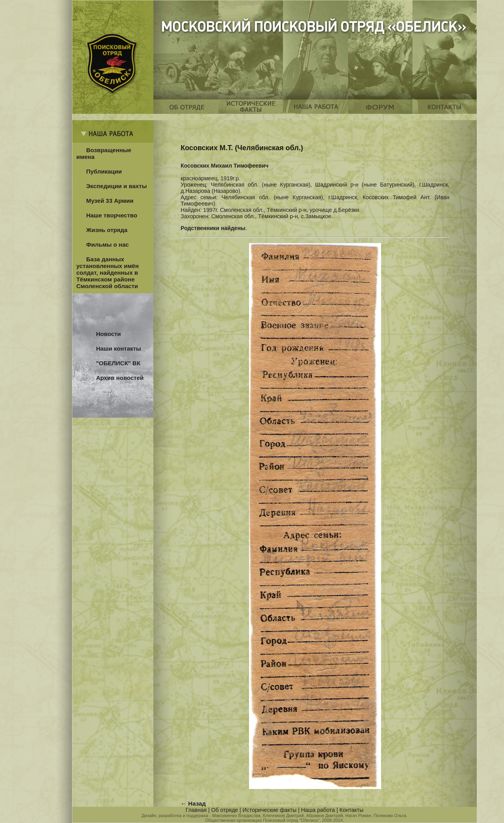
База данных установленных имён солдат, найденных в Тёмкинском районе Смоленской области (108, 273)
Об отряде (225, 810)
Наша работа (318, 810)
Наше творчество (112, 215)
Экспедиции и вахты (117, 186)
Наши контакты (119, 348)
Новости (109, 334)
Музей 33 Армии (110, 201)
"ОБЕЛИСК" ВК (118, 363)
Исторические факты (270, 810)
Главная (196, 810)
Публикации (104, 171)
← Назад (193, 803)
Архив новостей (120, 378)
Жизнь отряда (107, 230)
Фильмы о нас (108, 244)
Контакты (351, 810)
